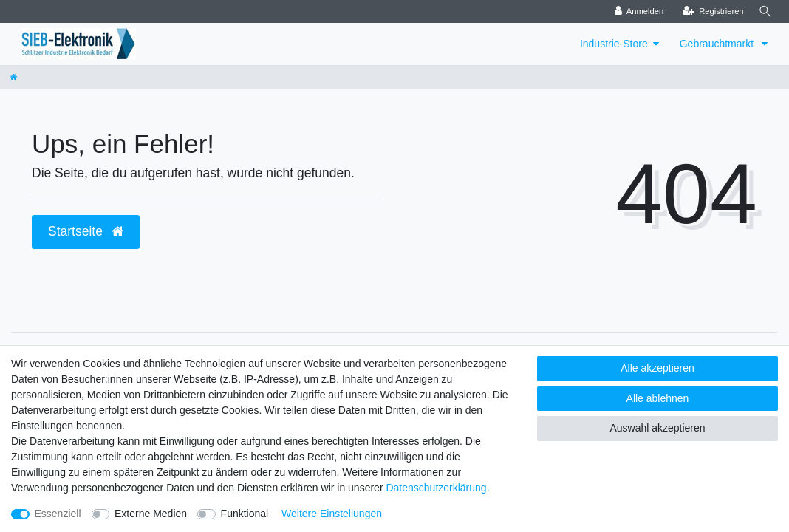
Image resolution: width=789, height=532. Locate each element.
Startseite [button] (86, 231)
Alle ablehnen (658, 398)
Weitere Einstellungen (332, 514)
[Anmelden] (636, 11)
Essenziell (58, 514)
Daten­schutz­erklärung (436, 488)
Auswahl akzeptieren (657, 428)
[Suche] (764, 11)
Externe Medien (151, 514)
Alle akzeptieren (657, 368)
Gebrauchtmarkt (718, 44)
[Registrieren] (710, 11)
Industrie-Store (614, 44)
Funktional (245, 514)
